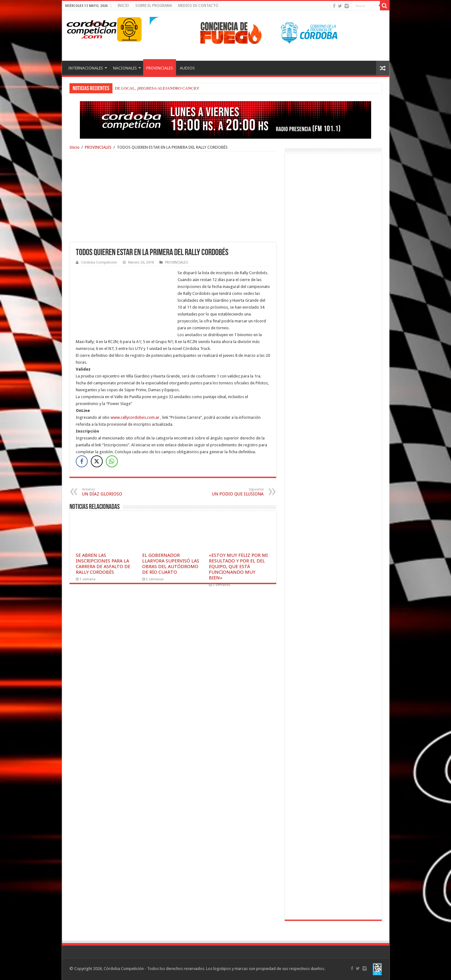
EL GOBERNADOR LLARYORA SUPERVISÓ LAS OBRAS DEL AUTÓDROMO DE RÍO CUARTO (171, 564)
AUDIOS (187, 68)
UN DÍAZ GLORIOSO (114, 492)
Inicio (75, 147)
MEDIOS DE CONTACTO (198, 6)
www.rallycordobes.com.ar (135, 417)
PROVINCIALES (160, 68)
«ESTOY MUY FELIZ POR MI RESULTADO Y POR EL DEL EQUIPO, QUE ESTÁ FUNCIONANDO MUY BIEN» (238, 567)
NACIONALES (125, 68)
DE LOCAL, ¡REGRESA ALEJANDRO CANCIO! (157, 88)
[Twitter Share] (97, 461)
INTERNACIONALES (86, 68)
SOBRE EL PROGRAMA (154, 6)
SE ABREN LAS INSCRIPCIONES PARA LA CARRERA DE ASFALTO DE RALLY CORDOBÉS (103, 564)
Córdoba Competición (99, 262)
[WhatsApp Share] (112, 461)
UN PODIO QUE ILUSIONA (232, 492)
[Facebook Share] (82, 461)
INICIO (123, 6)
